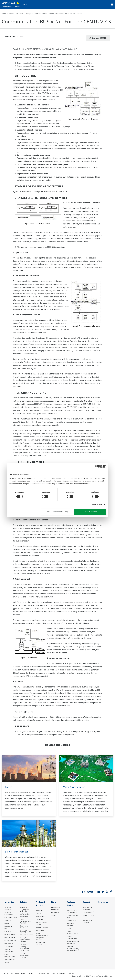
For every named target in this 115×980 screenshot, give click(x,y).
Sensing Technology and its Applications (73, 948)
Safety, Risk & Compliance (25, 915)
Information (40, 910)
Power (8, 787)
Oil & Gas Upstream (8, 908)
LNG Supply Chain (11, 917)
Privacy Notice (20, 973)
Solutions (24, 902)
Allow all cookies (90, 512)
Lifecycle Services (42, 928)
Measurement (41, 917)
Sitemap (71, 973)
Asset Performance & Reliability (25, 921)
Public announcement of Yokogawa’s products (42, 937)
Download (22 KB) (98, 38)
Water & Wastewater (74, 787)
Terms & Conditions (59, 973)
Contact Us (103, 902)
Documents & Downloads (56, 908)
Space (7, 962)
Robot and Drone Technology (73, 942)
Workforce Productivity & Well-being (25, 909)
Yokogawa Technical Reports (36, 14)
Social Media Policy (43, 973)
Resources (20, 14)
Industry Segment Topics (73, 916)
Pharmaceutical (10, 937)
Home (4, 14)
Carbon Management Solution (25, 955)
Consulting (39, 920)
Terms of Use (8, 973)
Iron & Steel (9, 946)
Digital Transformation (72, 932)
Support (86, 902)
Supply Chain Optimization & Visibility (25, 940)
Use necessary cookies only (57, 512)
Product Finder (88, 912)
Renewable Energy (8, 927)
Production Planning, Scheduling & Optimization (25, 948)
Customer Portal (88, 915)
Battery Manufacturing (10, 955)
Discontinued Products (40, 943)
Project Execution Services (42, 924)
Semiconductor (10, 959)
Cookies (31, 973)
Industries (9, 902)
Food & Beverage (10, 940)
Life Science (40, 931)
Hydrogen (8, 931)
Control (38, 914)
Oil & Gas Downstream (9, 913)
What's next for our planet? (72, 911)
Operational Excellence (24, 927)
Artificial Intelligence (71, 937)
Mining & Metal (10, 934)
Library (11, 14)
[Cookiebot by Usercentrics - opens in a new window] (97, 466)
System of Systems (70, 924)
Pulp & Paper (9, 943)
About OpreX (71, 920)
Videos (54, 915)
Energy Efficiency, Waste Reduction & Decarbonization (26, 933)
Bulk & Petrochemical (16, 852)
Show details (97, 505)
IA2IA (69, 928)
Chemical (8, 920)
